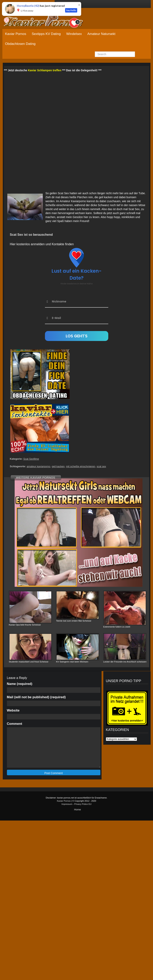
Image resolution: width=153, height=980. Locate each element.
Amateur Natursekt (101, 34)
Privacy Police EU (83, 804)
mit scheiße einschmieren (81, 466)
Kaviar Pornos (16, 34)
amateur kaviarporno (38, 466)
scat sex (101, 466)
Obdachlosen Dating (20, 44)
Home (77, 810)
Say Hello (71, 10)
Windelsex (74, 34)
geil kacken (58, 466)
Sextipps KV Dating (46, 34)
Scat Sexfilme (31, 459)
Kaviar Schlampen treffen (45, 70)
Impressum (67, 804)
